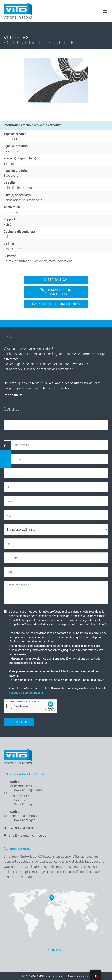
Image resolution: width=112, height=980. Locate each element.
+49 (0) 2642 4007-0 (23, 828)
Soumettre (19, 722)
